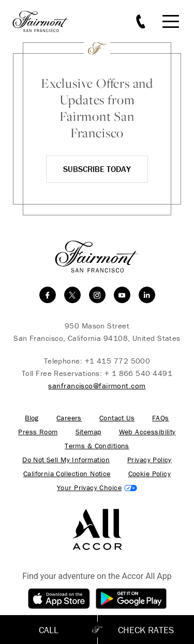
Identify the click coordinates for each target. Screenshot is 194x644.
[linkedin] (147, 295)
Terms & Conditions (97, 446)
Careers (69, 418)
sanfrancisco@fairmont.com (97, 386)
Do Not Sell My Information (66, 460)
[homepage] (47, 21)
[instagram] (97, 295)
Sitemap (88, 432)
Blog (32, 418)
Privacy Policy (150, 460)
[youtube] (122, 295)
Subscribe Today (97, 169)
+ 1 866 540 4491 (138, 373)
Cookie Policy (150, 474)
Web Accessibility (147, 432)
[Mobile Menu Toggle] (171, 21)
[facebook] (48, 295)
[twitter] (72, 295)
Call (49, 630)
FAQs (161, 418)
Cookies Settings (97, 488)
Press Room (38, 432)
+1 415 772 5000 (118, 361)
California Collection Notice (67, 474)
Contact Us (117, 418)
